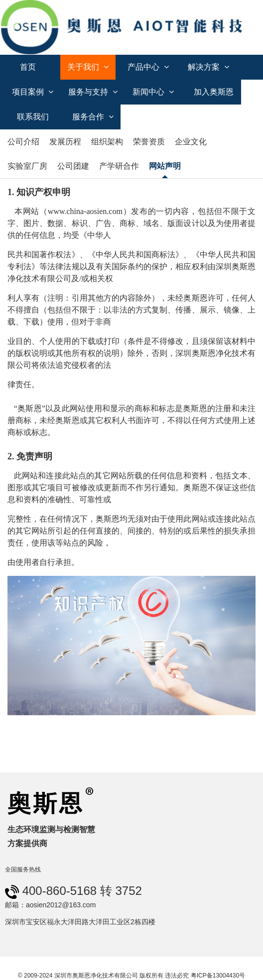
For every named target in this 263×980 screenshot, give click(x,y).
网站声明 (165, 166)
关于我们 (88, 67)
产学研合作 (119, 166)
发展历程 (65, 142)
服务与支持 (93, 92)
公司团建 (73, 166)
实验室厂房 (27, 166)
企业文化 (191, 142)
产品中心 (148, 67)
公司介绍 (23, 142)
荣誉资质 (149, 142)
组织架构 (107, 142)
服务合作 (93, 117)
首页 (28, 67)
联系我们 (33, 117)
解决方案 (208, 67)
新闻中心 (153, 92)
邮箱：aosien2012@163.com (50, 905)
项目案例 (33, 92)
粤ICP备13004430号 (218, 976)
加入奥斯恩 (214, 92)
